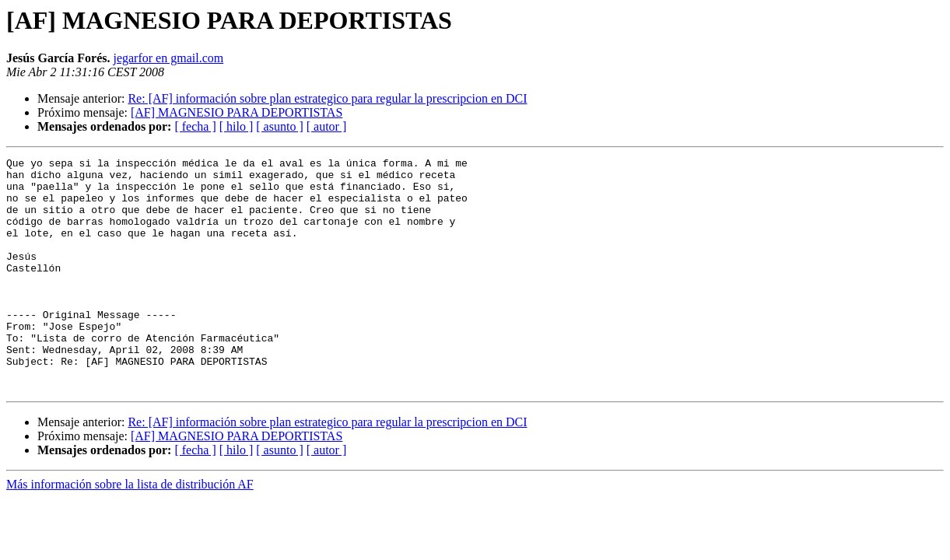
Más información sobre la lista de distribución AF (130, 531)
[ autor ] (327, 126)
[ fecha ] (195, 126)
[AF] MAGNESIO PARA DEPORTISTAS (237, 112)
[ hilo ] (237, 126)
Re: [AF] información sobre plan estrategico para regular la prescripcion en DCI (327, 98)
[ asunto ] (279, 126)
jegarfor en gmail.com (168, 58)
